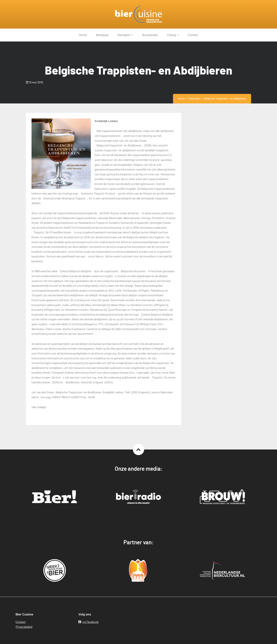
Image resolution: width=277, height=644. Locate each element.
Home (181, 99)
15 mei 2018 (34, 82)
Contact (21, 622)
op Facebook (89, 622)
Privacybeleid (24, 627)
